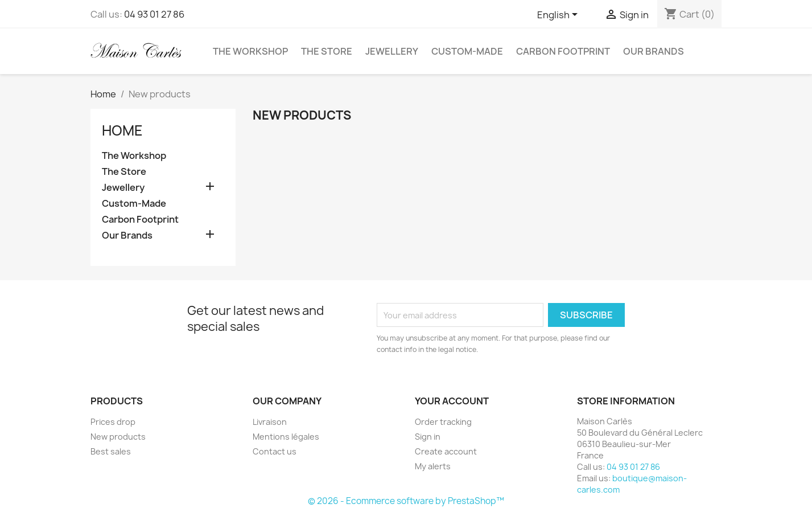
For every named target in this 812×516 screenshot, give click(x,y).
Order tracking (443, 422)
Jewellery (392, 51)
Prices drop (113, 422)
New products (118, 437)
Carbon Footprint (563, 51)
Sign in (428, 437)
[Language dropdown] (559, 15)
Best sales (111, 451)
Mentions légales (286, 437)
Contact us (275, 451)
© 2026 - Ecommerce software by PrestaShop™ (406, 501)
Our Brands (654, 51)
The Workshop (250, 51)
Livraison (270, 422)
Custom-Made (467, 51)
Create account (446, 451)
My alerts (433, 466)
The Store (327, 51)
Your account (452, 401)
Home (122, 130)
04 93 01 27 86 (154, 14)
